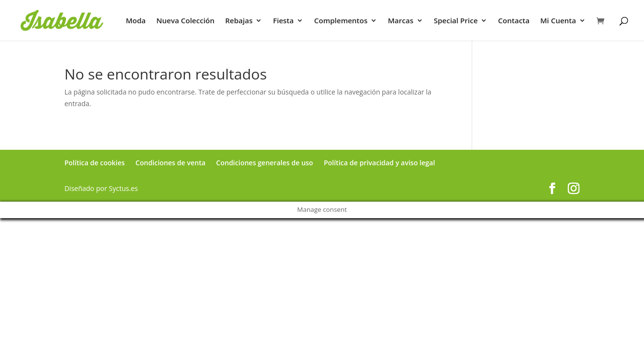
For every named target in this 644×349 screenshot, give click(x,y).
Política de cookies (95, 163)
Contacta (514, 21)
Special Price (456, 21)
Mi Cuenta (558, 21)
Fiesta (283, 21)
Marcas (400, 21)
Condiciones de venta (170, 163)
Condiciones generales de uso (264, 163)
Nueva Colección (185, 21)
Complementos (341, 21)
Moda (136, 21)
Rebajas (239, 21)
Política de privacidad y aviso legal (379, 163)
